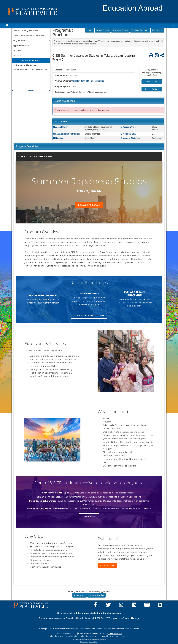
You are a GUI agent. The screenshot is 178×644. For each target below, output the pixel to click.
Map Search (157, 30)
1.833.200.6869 (115, 634)
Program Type (129, 127)
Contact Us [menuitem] (18, 56)
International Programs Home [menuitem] (25, 30)
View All (31, 91)
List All (90, 30)
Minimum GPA (129, 134)
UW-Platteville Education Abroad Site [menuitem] (29, 35)
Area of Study (61, 127)
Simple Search (103, 30)
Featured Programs (140, 30)
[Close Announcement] (162, 41)
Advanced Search (120, 30)
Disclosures (84, 642)
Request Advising (152, 89)
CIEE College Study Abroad (36, 156)
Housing (59, 138)
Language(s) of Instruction (67, 134)
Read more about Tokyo (89, 316)
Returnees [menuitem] (17, 51)
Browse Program (89, 205)
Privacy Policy (94, 642)
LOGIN (171, 25)
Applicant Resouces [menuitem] (21, 46)
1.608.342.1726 (102, 618)
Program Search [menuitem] (20, 41)
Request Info (152, 82)
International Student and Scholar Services (98, 613)
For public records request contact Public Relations (89, 639)
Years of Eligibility (131, 138)
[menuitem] (31, 75)
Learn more (89, 516)
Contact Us (107, 565)
